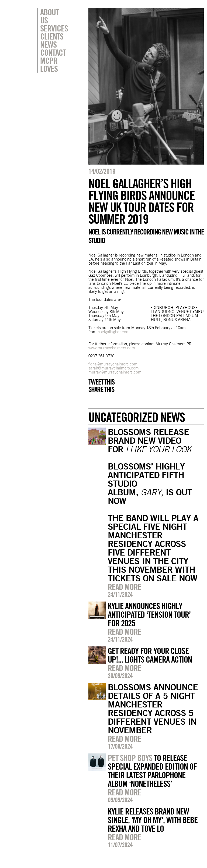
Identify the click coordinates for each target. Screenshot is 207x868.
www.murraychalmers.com (112, 348)
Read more (125, 587)
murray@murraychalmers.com (115, 372)
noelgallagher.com (114, 332)
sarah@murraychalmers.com (114, 368)
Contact (53, 44)
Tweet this (101, 382)
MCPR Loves (49, 56)
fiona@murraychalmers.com (113, 364)
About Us (54, 12)
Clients (52, 28)
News (48, 36)
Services (54, 20)
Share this (101, 389)
